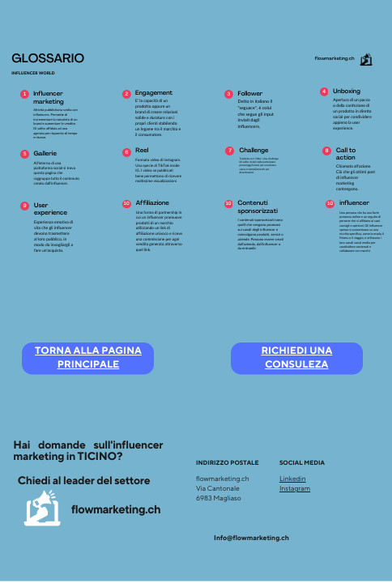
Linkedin (293, 479)
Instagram (295, 489)
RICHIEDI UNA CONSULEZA (296, 358)
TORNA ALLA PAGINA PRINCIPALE (88, 358)
